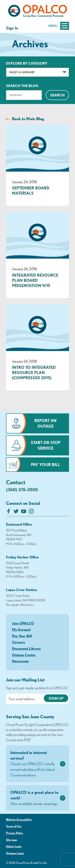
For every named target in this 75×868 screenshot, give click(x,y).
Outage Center (24, 655)
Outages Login (15, 853)
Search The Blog (22, 86)
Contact (16, 482)
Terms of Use (14, 826)
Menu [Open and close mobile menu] (59, 26)
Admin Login (14, 846)
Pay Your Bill (45, 464)
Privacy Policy (14, 833)
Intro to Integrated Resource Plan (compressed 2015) (34, 372)
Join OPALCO (23, 623)
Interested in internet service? (34, 764)
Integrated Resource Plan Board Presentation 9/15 (35, 280)
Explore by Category (27, 63)
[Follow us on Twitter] (16, 512)
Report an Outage (45, 423)
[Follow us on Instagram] (31, 512)
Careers (18, 642)
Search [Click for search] (57, 95)
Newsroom (20, 661)
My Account (21, 629)
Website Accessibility (19, 820)
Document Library (26, 648)
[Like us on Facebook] (8, 512)
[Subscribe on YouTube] (24, 512)
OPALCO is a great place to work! (34, 798)
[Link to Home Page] (37, 12)
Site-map (11, 840)
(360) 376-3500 (22, 489)
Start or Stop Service (46, 445)
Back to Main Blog (28, 119)
